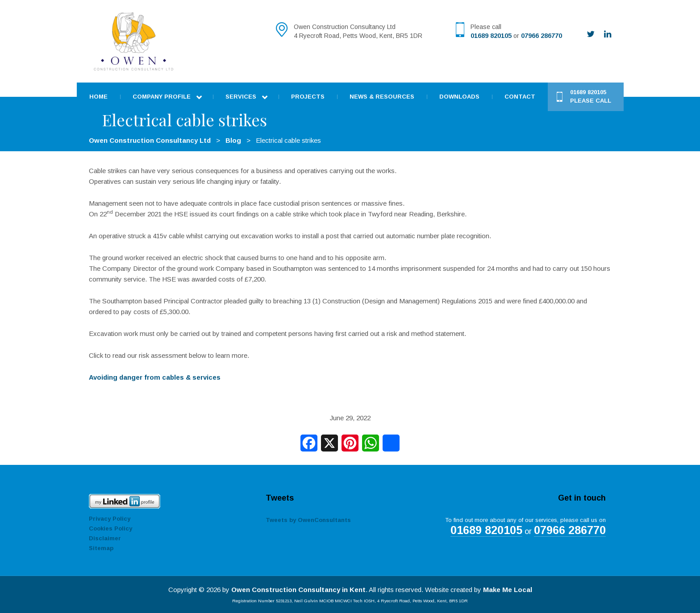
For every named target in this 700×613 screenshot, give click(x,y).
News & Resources (382, 97)
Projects (308, 97)
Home (98, 97)
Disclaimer (105, 538)
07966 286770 (542, 36)
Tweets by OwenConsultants (308, 520)
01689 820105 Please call (591, 96)
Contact (520, 97)
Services (241, 97)
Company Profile (162, 97)
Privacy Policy (110, 519)
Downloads (459, 97)
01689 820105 (491, 36)
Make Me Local (508, 590)
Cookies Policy (110, 528)
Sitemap (101, 548)
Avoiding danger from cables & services (155, 377)
